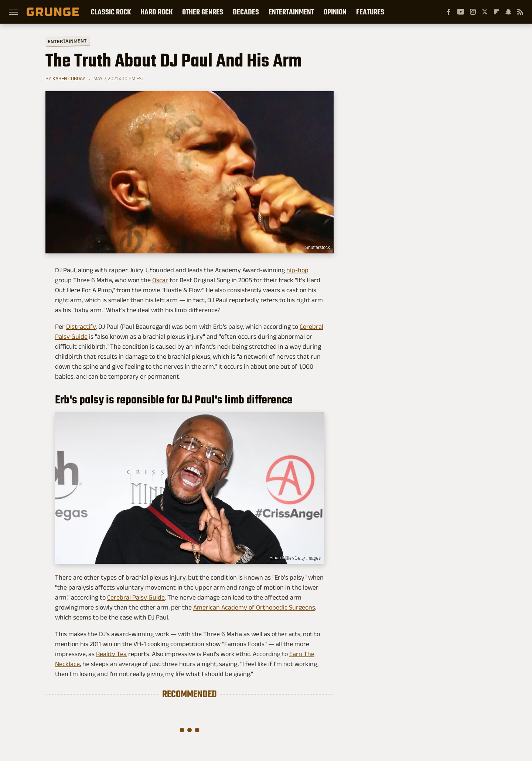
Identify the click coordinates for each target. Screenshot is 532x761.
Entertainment (291, 12)
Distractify (81, 327)
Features (370, 12)
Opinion (335, 12)
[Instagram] (473, 12)
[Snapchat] (508, 12)
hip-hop (297, 270)
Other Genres (203, 12)
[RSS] (520, 12)
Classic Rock (111, 12)
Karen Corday (69, 78)
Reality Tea (111, 654)
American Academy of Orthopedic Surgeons (254, 607)
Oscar (160, 280)
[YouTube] (461, 12)
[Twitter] (485, 12)
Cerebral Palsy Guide (136, 597)
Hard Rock (156, 12)
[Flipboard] (497, 12)
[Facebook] (449, 12)
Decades (246, 12)
